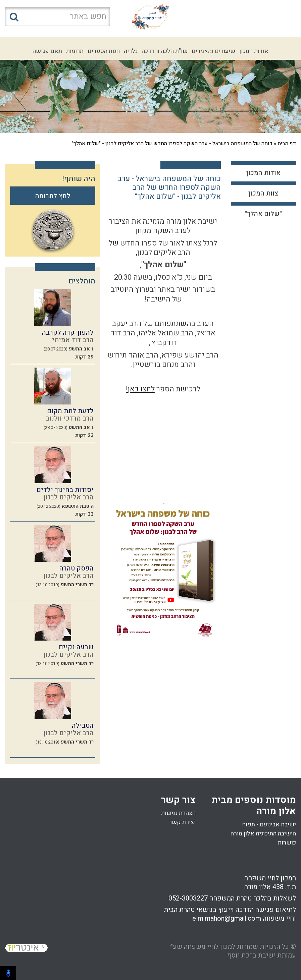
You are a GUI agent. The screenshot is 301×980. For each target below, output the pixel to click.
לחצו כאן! (140, 389)
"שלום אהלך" (263, 214)
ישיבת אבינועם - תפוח (269, 825)
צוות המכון (263, 193)
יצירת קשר (182, 822)
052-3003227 (188, 898)
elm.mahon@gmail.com (227, 918)
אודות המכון (254, 51)
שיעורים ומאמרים (213, 51)
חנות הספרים (104, 51)
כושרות (287, 843)
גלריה (131, 51)
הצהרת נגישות (178, 813)
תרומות (75, 51)
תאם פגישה (47, 51)
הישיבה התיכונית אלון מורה (263, 834)
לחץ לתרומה (53, 196)
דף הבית (287, 144)
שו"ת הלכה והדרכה (165, 51)
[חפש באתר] (57, 17)
